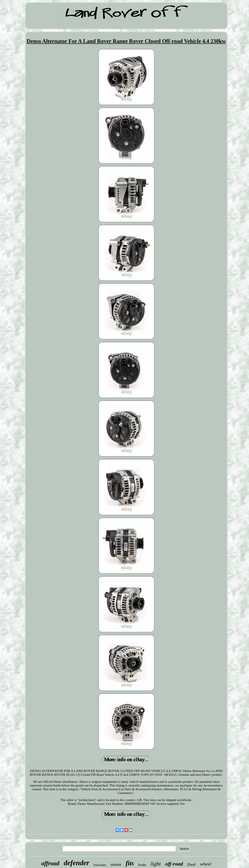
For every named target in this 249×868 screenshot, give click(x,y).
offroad (50, 863)
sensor (116, 864)
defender (76, 863)
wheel (205, 864)
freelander (100, 865)
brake (142, 865)
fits (130, 863)
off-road (174, 864)
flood (191, 864)
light (156, 864)
